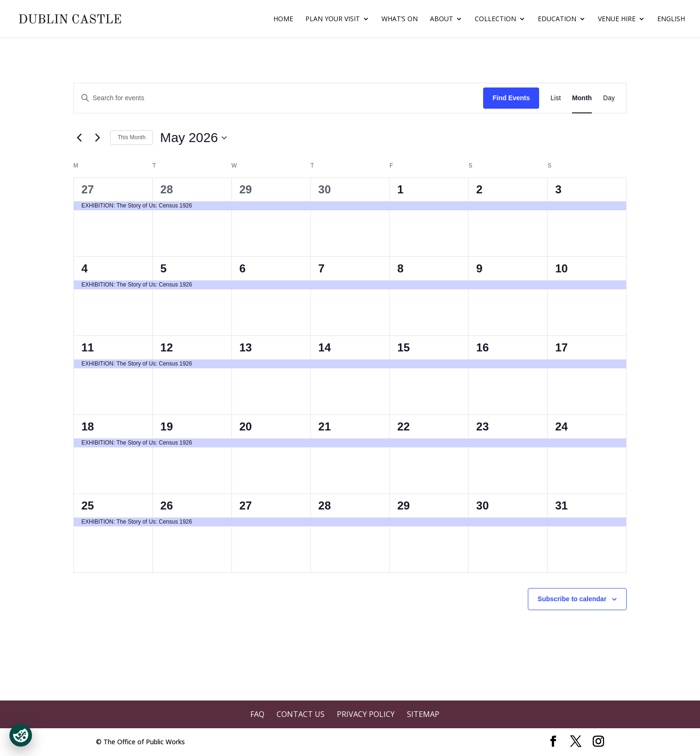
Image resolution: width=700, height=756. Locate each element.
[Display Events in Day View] (609, 98)
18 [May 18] (88, 426)
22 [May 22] (403, 426)
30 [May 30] (482, 505)
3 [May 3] (558, 189)
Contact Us (301, 714)
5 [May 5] (163, 268)
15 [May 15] (403, 347)
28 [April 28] (167, 189)
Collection (495, 19)
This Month (131, 137)
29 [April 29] (246, 189)
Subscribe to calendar (572, 599)
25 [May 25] (88, 505)
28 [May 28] (325, 505)
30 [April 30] (325, 189)
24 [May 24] (561, 426)
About (441, 19)
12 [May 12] (167, 347)
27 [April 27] (88, 189)
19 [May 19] (167, 426)
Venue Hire (617, 19)
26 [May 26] (167, 505)
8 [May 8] (400, 268)
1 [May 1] (400, 189)
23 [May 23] (482, 426)
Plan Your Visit (333, 19)
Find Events (511, 98)
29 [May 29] (403, 505)
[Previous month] (79, 138)
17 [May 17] (561, 347)
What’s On (400, 19)
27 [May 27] (246, 505)
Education (557, 19)
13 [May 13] (246, 347)
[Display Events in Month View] (582, 98)
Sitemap (423, 714)
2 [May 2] (479, 189)
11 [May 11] (88, 347)
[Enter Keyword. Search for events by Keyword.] (278, 98)
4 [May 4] (84, 268)
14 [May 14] (325, 347)
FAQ (257, 714)
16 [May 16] (482, 347)
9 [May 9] (479, 268)
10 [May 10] (561, 268)
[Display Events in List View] (556, 98)
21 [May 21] (325, 426)
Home (283, 19)
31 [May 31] (561, 505)
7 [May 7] (322, 268)
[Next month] (97, 138)
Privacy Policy (366, 714)
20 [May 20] (246, 426)
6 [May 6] (243, 268)
